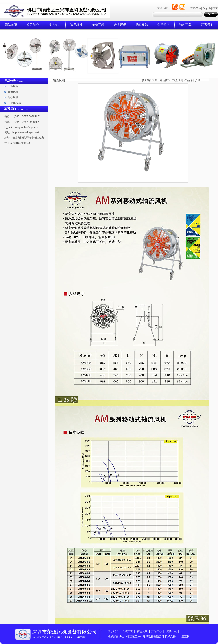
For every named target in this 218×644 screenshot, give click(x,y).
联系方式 (127, 631)
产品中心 (157, 631)
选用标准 (76, 25)
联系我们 (207, 25)
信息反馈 (142, 25)
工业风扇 (13, 86)
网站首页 (11, 25)
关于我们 (113, 631)
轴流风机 (13, 92)
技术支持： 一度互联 (177, 636)
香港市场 (196, 8)
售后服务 (164, 25)
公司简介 (33, 25)
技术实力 (55, 25)
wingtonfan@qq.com (27, 127)
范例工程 (98, 25)
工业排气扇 (14, 103)
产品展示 (120, 25)
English (207, 8)
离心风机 (13, 97)
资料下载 (185, 25)
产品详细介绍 (192, 80)
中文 (215, 8)
